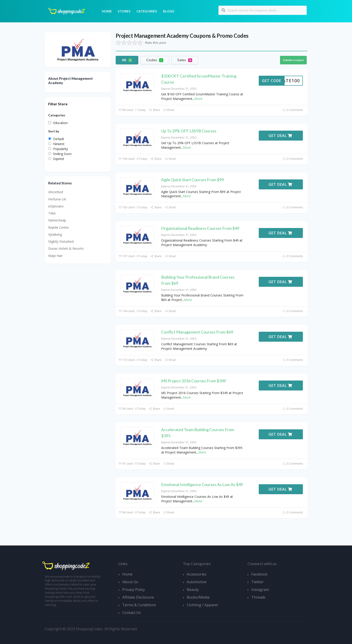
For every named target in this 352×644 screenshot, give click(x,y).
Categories (147, 11)
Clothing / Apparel (202, 605)
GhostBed (56, 192)
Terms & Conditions (139, 605)
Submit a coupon (293, 60)
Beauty (193, 590)
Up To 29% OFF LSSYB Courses (189, 131)
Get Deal (280, 136)
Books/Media (198, 597)
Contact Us (132, 613)
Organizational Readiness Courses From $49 (200, 228)
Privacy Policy (134, 590)
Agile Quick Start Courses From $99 (193, 180)
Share (154, 110)
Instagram (260, 590)
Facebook (259, 574)
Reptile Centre (59, 227)
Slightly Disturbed (61, 241)
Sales (185, 60)
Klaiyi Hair (55, 256)
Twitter (257, 582)
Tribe (52, 213)
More (198, 99)
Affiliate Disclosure (138, 597)
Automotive (197, 582)
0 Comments (293, 110)
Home (107, 11)
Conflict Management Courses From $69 (197, 332)
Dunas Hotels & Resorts (66, 248)
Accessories (197, 574)
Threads (258, 597)
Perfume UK (57, 199)
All (127, 60)
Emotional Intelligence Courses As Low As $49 (202, 484)
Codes (155, 60)
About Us (130, 582)
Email (169, 110)
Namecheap (57, 220)
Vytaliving (55, 234)
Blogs (169, 11)
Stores (124, 11)
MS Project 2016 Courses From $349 (194, 381)
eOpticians (56, 206)
